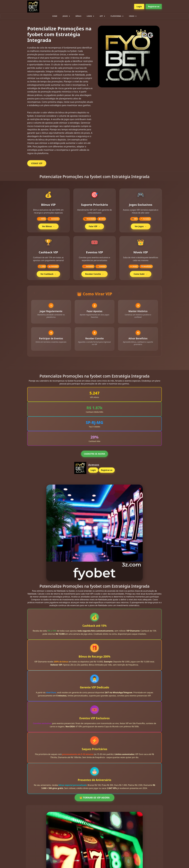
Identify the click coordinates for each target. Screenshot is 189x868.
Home (55, 16)
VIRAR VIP (37, 163)
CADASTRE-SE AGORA (94, 458)
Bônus (78, 16)
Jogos (65, 16)
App (101, 16)
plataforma (116, 16)
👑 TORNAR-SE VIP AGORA (94, 802)
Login (139, 7)
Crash (132, 16)
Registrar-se (154, 7)
